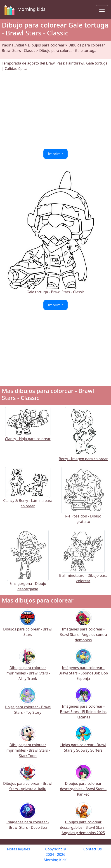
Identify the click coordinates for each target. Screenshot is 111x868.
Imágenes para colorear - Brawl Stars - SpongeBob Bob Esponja (83, 667)
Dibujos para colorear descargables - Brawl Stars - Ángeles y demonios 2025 (83, 822)
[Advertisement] (55, 110)
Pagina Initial (13, 45)
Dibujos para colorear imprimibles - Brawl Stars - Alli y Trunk (28, 667)
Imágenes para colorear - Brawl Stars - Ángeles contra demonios (83, 629)
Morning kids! (25, 10)
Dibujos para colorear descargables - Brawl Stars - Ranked (83, 783)
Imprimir (55, 154)
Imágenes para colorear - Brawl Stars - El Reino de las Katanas (83, 706)
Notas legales (18, 849)
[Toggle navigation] (102, 10)
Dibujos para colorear (46, 45)
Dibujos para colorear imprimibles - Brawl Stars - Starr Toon (28, 744)
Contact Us (92, 849)
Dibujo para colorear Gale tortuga (68, 51)
